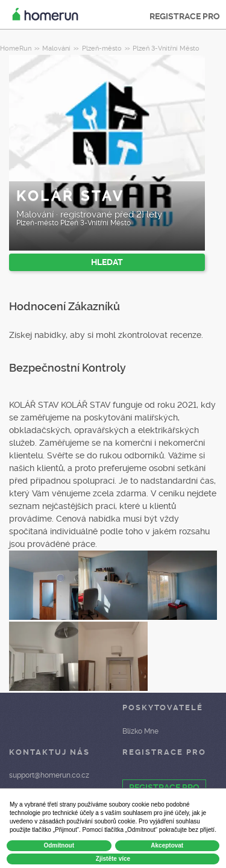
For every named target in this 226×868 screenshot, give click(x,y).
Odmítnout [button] (59, 845)
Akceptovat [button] (167, 845)
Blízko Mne (140, 731)
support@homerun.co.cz (49, 775)
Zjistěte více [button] (113, 859)
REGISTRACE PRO (185, 16)
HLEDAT (107, 262)
